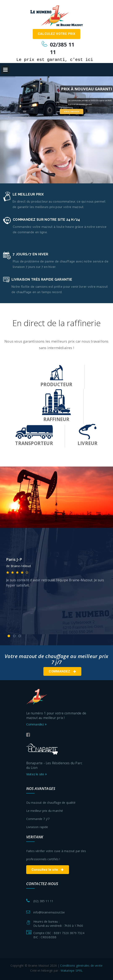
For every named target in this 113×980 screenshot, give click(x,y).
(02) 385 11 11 (43, 901)
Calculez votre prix (57, 34)
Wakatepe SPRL (72, 971)
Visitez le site (36, 774)
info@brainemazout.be (49, 912)
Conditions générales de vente (81, 965)
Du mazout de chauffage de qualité (51, 803)
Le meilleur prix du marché (45, 811)
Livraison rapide (37, 827)
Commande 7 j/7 (38, 819)
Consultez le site (48, 870)
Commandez (62, 671)
